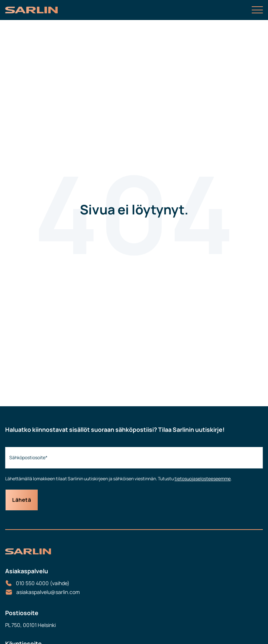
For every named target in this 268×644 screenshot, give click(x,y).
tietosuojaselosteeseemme (203, 479)
